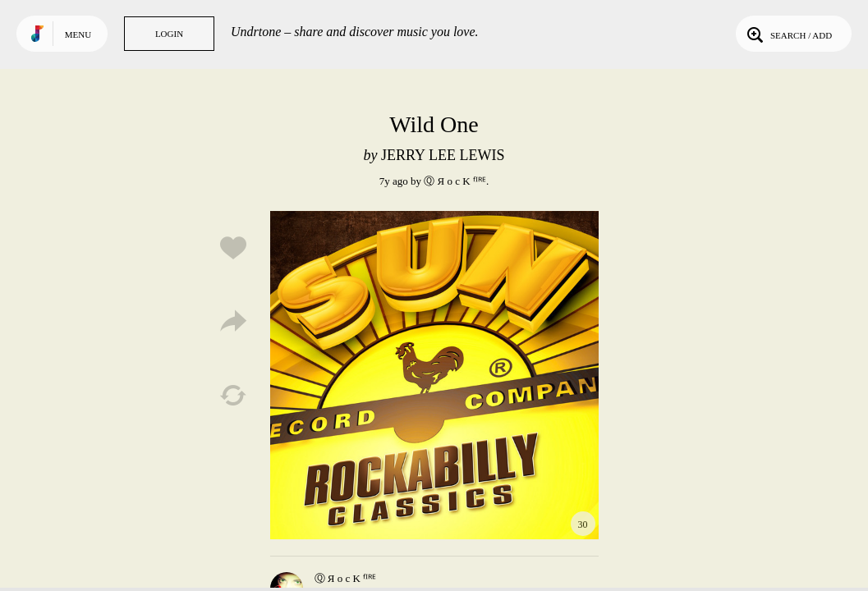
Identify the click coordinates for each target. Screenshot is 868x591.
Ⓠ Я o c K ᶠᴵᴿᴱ (455, 181)
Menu (78, 34)
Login (169, 34)
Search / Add (788, 34)
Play (434, 375)
